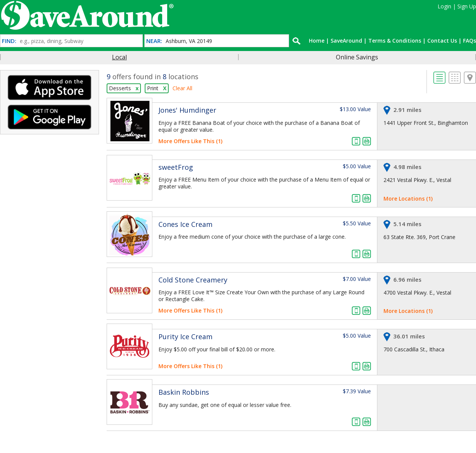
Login (444, 6)
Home (317, 41)
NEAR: (154, 41)
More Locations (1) (408, 199)
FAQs (470, 41)
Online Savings (357, 57)
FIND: (9, 41)
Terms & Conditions (395, 41)
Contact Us (442, 41)
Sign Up (467, 6)
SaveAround (346, 41)
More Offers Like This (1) (190, 141)
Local (119, 57)
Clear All (182, 88)
